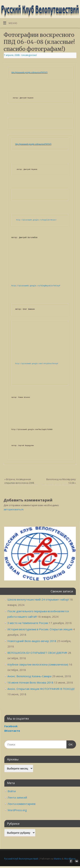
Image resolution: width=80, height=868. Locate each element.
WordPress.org (17, 810)
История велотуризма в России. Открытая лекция (40, 629)
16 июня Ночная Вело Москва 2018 (30, 682)
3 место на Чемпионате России (28, 623)
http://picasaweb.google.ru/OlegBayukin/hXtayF (36, 286)
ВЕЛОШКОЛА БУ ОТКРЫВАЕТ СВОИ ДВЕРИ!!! (37, 653)
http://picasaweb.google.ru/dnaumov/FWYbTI (30, 72)
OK (70, 744)
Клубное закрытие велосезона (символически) (38, 664)
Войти (12, 791)
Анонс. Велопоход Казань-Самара (29, 676)
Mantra (58, 859)
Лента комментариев (22, 804)
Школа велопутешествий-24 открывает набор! (38, 599)
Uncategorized (29, 55)
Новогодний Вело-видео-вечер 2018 (32, 641)
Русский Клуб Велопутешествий (21, 859)
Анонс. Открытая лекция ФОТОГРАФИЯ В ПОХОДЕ (41, 689)
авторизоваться (13, 509)
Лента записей (17, 797)
